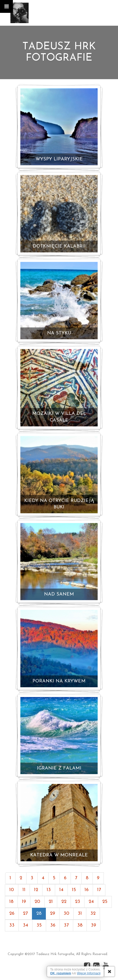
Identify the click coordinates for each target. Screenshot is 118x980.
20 (37, 902)
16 (87, 890)
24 (91, 902)
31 (80, 914)
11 (24, 890)
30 (66, 914)
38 (80, 925)
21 (51, 902)
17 (99, 890)
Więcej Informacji (89, 973)
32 (93, 914)
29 (53, 914)
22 (64, 902)
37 (66, 925)
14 (61, 890)
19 (24, 902)
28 (39, 914)
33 (12, 925)
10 (12, 890)
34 (26, 925)
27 (25, 914)
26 (12, 914)
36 (53, 925)
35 (39, 925)
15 (74, 890)
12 (36, 890)
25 (105, 902)
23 (78, 902)
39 (94, 925)
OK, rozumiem (61, 973)
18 (11, 902)
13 (49, 890)
